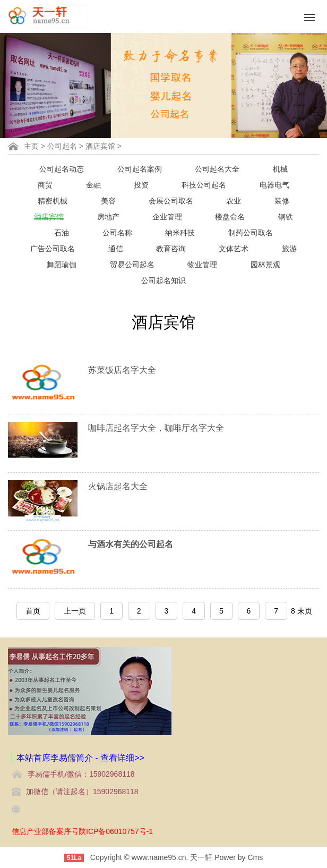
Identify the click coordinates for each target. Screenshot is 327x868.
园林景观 (265, 265)
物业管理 (202, 265)
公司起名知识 (164, 280)
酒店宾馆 (100, 146)
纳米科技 (180, 233)
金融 (93, 185)
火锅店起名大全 (118, 486)
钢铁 (286, 217)
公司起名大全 (217, 169)
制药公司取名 (251, 233)
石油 (62, 233)
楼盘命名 (230, 217)
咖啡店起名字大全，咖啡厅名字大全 (156, 428)
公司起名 (62, 146)
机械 (280, 169)
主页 (31, 146)
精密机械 (53, 201)
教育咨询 (171, 249)
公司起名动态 (62, 169)
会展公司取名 (171, 201)
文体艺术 (234, 249)
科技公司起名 (204, 185)
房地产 (108, 217)
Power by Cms (239, 857)
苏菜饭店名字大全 (122, 370)
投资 (141, 185)
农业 (234, 201)
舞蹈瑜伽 (62, 265)
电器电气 (274, 185)
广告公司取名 (53, 249)
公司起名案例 (140, 169)
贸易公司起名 (132, 265)
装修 (282, 201)
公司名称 (117, 233)
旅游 (289, 249)
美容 (108, 201)
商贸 (45, 185)
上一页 (75, 611)
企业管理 (167, 217)
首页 (33, 611)
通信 (116, 249)
